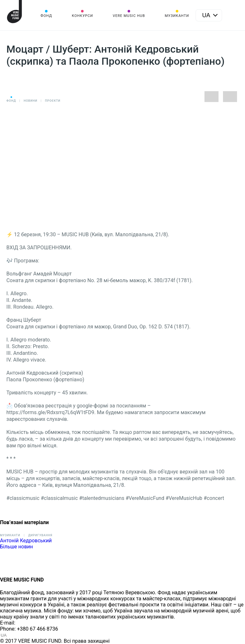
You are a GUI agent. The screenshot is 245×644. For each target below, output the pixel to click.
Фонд (46, 16)
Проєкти (53, 101)
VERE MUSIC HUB (129, 16)
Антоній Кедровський (26, 541)
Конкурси (82, 16)
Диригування (40, 535)
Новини (30, 101)
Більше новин (16, 547)
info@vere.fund (34, 623)
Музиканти (177, 16)
